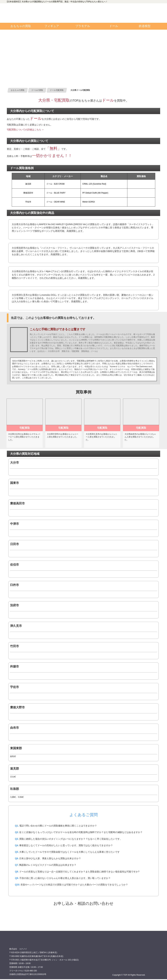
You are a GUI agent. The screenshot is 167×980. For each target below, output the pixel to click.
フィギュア (52, 26)
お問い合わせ (142, 13)
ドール (114, 26)
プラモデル (83, 26)
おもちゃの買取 (21, 26)
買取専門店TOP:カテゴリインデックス (22, 13)
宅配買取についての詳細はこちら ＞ (25, 130)
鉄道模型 (145, 26)
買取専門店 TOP (17, 942)
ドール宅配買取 (83, 916)
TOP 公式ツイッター (103, 18)
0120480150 (61, 13)
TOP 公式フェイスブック (103, 8)
